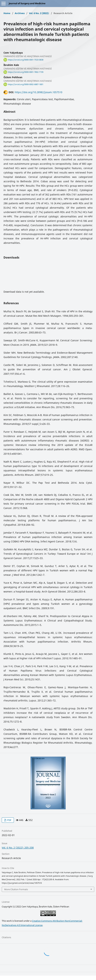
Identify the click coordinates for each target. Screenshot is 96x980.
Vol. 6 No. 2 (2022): (39, 13)
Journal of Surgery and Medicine (27, 3)
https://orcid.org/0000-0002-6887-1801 (26, 84)
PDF (9, 820)
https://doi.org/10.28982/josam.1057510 (39, 92)
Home (7, 13)
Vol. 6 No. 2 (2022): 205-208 (18, 848)
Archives (20, 13)
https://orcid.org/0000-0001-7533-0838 (26, 60)
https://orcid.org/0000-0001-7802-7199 (26, 72)
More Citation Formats (16, 889)
